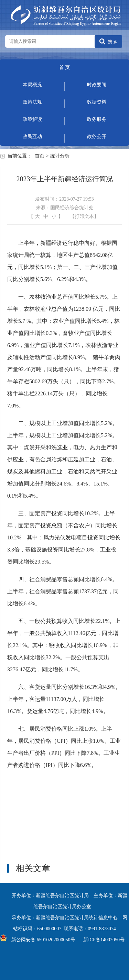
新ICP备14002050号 (104, 940)
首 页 (65, 68)
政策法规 (32, 102)
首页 (40, 156)
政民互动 (32, 137)
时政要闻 (97, 85)
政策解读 (32, 119)
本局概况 (32, 85)
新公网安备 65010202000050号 (42, 940)
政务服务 (97, 119)
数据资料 (97, 102)
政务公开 (97, 137)
